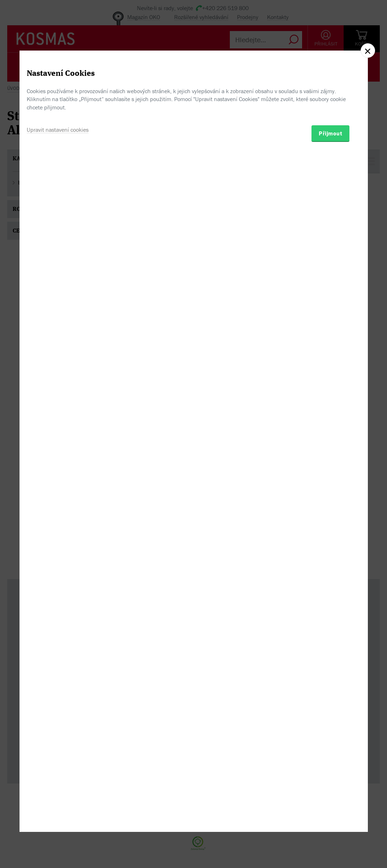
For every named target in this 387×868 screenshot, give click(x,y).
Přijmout (330, 475)
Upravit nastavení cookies (58, 471)
